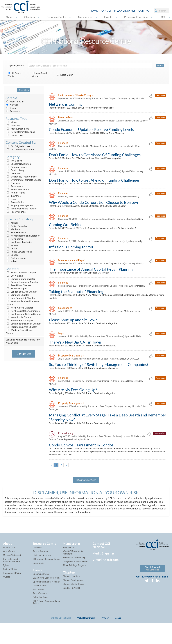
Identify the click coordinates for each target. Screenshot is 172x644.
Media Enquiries (125, 11)
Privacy (105, 636)
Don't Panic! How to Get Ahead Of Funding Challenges (95, 157)
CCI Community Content (20, 150)
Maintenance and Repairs (21, 209)
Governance (14, 186)
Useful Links (14, 135)
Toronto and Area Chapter (21, 327)
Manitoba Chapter (17, 295)
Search (160, 66)
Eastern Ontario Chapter (20, 279)
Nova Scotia (14, 239)
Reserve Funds (16, 212)
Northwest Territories (19, 242)
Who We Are (9, 569)
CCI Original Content (18, 146)
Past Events (39, 607)
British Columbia (16, 226)
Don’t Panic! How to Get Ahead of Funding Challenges (94, 184)
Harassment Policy (12, 591)
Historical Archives (42, 573)
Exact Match (64, 75)
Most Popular (14, 102)
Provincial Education (136, 17)
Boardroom (38, 581)
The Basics (14, 161)
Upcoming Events (41, 592)
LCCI (162, 17)
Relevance (13, 111)
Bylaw (6, 583)
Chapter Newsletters (18, 164)
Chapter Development (73, 598)
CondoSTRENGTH (71, 606)
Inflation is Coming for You (72, 253)
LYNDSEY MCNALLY (130, 369)
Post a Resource (41, 569)
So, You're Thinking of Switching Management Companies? (99, 375)
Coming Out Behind (66, 230)
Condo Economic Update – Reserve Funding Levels (91, 131)
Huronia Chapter (16, 289)
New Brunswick (16, 233)
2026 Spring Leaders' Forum (46, 596)
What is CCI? (9, 565)
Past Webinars (40, 611)
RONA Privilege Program (74, 583)
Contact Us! (24, 354)
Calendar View (40, 603)
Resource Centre (56, 17)
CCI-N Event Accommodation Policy (47, 620)
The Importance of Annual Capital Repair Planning (91, 276)
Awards (7, 595)
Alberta (12, 223)
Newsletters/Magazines (20, 132)
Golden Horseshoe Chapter (22, 282)
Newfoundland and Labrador (22, 236)
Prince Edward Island (19, 252)
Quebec (12, 255)
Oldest (11, 108)
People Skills (15, 202)
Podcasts (13, 126)
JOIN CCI (106, 11)
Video (11, 122)
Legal (11, 199)
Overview (37, 565)
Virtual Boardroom (106, 577)
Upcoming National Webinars (47, 599)
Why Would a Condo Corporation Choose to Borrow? (94, 207)
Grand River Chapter (18, 285)
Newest (12, 105)
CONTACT (145, 11)
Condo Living (15, 170)
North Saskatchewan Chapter (23, 311)
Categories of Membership (75, 579)
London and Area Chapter (21, 292)
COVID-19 (13, 174)
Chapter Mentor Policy (73, 602)
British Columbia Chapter (21, 273)
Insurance (13, 196)
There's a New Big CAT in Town (75, 352)
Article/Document (17, 129)
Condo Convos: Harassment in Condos (81, 459)
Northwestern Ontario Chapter (23, 314)
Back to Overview (86, 496)
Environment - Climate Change (23, 180)
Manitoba (13, 229)
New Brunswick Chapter (20, 298)
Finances (13, 183)
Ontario (12, 249)
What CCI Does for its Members (73, 570)
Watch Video (159, 447)
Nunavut (12, 245)
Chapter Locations (72, 594)
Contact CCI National (101, 563)
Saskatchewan (15, 258)
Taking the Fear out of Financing (76, 299)
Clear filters (24, 90)
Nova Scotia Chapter (18, 317)
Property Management (19, 205)
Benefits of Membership (74, 575)
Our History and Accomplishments (12, 578)
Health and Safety (17, 190)
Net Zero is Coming (65, 104)
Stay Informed (152, 586)
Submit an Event (41, 615)
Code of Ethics (10, 587)
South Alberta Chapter (19, 321)
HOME (94, 11)
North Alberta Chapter (19, 308)
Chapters (30, 17)
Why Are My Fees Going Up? (73, 401)
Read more (160, 96)
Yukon (11, 261)
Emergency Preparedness (21, 177)
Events (108, 17)
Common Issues (16, 167)
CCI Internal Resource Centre (47, 577)
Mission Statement (12, 573)
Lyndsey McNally (136, 99)
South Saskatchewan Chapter (23, 324)
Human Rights (15, 193)
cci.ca (118, 636)
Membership (85, 17)
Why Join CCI (69, 565)
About (9, 17)
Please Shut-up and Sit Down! (74, 329)
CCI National (14, 276)
